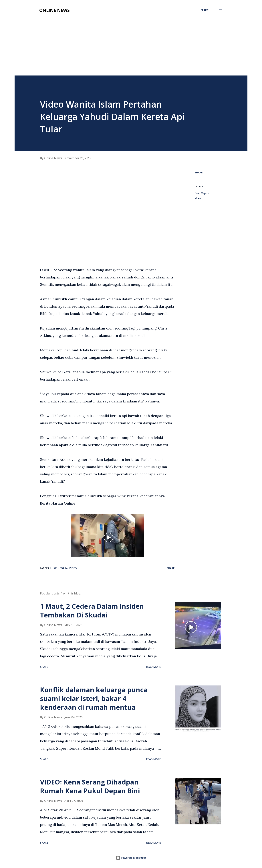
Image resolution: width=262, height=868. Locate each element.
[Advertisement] (131, 42)
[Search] (206, 10)
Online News (54, 10)
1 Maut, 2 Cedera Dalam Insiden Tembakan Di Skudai (92, 611)
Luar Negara (202, 193)
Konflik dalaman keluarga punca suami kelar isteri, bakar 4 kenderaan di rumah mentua (94, 699)
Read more (153, 667)
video (198, 198)
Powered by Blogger (131, 858)
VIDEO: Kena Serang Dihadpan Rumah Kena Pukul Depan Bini (90, 786)
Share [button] (199, 172)
